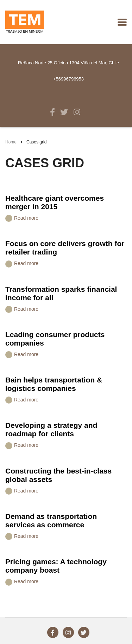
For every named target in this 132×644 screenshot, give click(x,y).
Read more (22, 218)
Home (11, 142)
